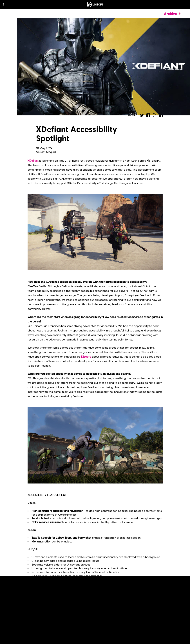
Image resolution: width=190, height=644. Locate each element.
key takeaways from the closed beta (115, 611)
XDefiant (33, 160)
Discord (86, 356)
